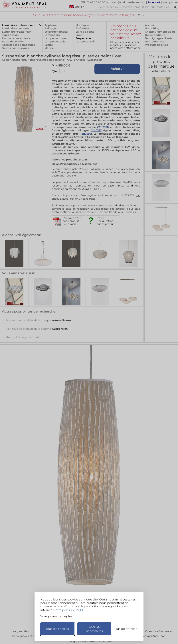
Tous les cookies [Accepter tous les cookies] (57, 629)
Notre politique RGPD (69, 610)
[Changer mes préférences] (124, 629)
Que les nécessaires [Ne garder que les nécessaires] (94, 629)
